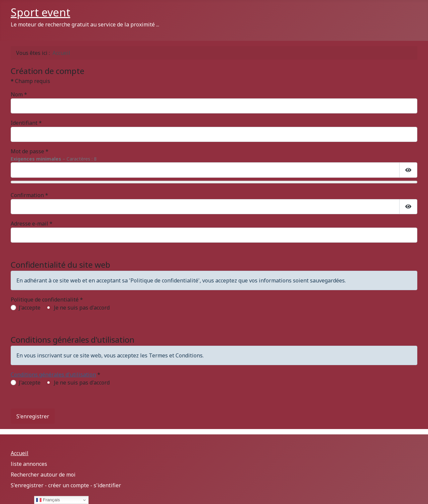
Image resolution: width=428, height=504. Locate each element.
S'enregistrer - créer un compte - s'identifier (66, 485)
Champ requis (30, 81)
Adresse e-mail (32, 224)
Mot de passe (30, 151)
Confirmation (29, 195)
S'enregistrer (33, 416)
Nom (19, 94)
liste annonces (29, 464)
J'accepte (30, 308)
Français (48, 500)
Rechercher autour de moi (43, 475)
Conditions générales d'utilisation (53, 374)
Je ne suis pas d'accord (82, 308)
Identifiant (26, 123)
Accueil (20, 453)
